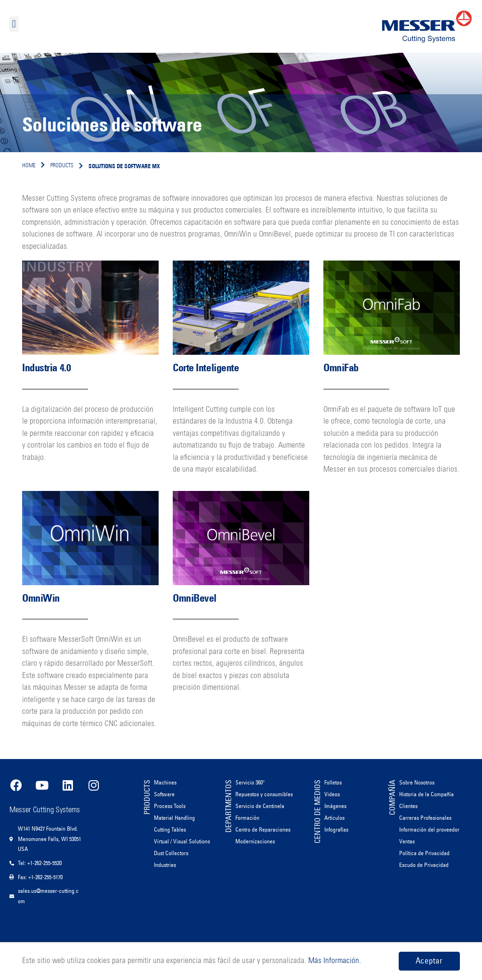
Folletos (333, 782)
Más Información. (334, 961)
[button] (14, 24)
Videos (332, 794)
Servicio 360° (250, 782)
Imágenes (335, 806)
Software (164, 794)
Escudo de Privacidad (424, 865)
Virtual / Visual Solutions (182, 841)
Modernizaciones (255, 841)
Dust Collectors (171, 853)
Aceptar (429, 961)
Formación (247, 818)
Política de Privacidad (424, 853)
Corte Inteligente (206, 368)
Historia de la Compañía (426, 794)
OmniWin (41, 598)
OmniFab (341, 368)
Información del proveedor (429, 829)
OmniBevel (195, 598)
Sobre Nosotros (417, 782)
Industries (165, 865)
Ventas (407, 841)
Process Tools (170, 806)
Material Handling (174, 818)
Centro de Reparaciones (263, 829)
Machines (165, 782)
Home (29, 166)
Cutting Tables (170, 829)
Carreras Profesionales (425, 818)
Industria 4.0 (46, 368)
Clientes (408, 806)
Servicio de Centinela (260, 806)
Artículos (334, 818)
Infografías (336, 829)
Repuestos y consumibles (264, 794)
